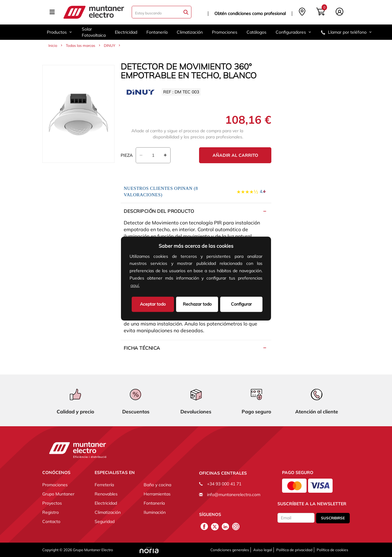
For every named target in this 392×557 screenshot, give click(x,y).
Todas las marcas (81, 45)
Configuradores (294, 32)
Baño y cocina (157, 485)
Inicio (53, 45)
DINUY (109, 45)
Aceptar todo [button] (153, 304)
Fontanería (157, 32)
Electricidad (126, 32)
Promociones (225, 32)
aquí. (135, 285)
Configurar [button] (241, 304)
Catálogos (256, 32)
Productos (60, 32)
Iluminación (155, 512)
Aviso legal (263, 550)
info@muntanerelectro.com (234, 495)
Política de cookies (332, 550)
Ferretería (104, 485)
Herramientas (157, 494)
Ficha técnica (142, 348)
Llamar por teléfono (347, 32)
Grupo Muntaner (58, 494)
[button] (143, 286)
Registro (51, 512)
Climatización (190, 32)
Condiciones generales (230, 550)
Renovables (106, 494)
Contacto (51, 521)
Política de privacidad (294, 550)
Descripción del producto (159, 211)
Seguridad (105, 521)
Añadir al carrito (235, 155)
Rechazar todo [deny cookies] (197, 304)
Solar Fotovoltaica (94, 32)
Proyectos (52, 503)
